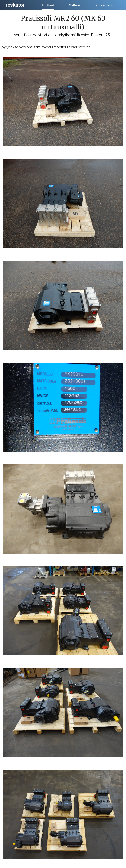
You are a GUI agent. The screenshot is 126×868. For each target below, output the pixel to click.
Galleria (75, 5)
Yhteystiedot (105, 5)
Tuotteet (48, 5)
